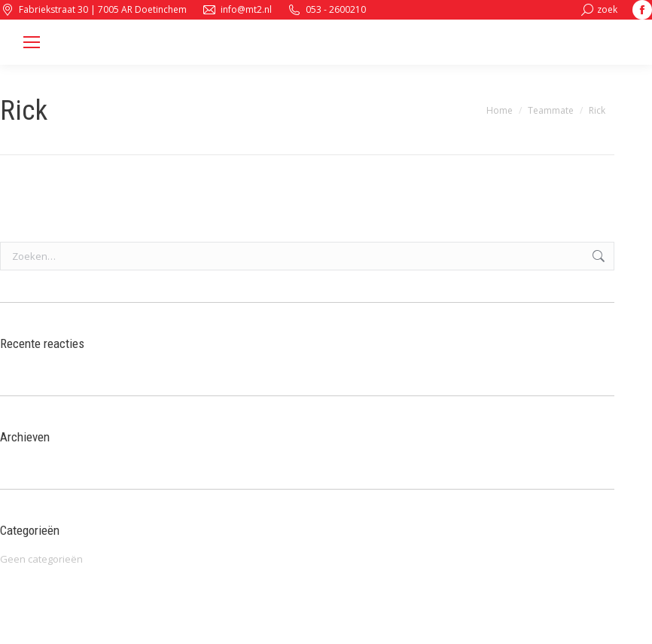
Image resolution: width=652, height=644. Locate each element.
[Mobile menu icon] (32, 42)
